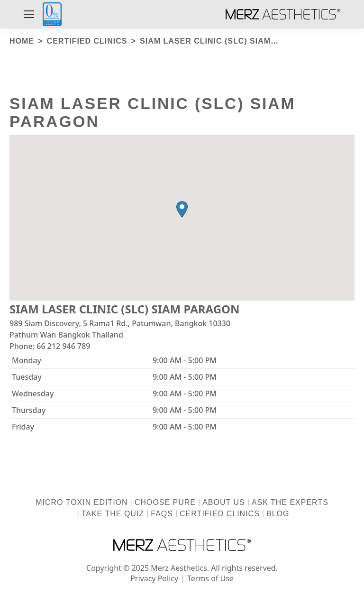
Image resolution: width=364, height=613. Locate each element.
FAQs (162, 514)
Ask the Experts (290, 502)
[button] (182, 209)
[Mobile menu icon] (29, 14)
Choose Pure (165, 502)
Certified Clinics (220, 514)
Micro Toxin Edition (82, 502)
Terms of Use (210, 578)
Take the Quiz (113, 514)
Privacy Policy (154, 578)
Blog (278, 514)
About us (224, 502)
